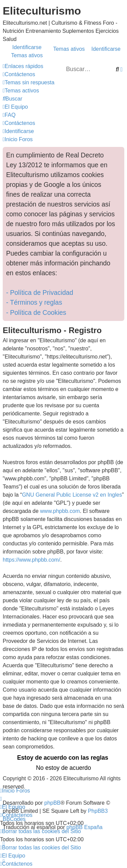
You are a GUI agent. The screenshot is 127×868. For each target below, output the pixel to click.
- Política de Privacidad (40, 292)
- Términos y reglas (34, 302)
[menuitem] (19, 74)
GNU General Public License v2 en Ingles (72, 495)
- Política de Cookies (36, 312)
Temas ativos (69, 49)
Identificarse (106, 49)
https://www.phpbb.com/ (31, 560)
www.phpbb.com (60, 511)
